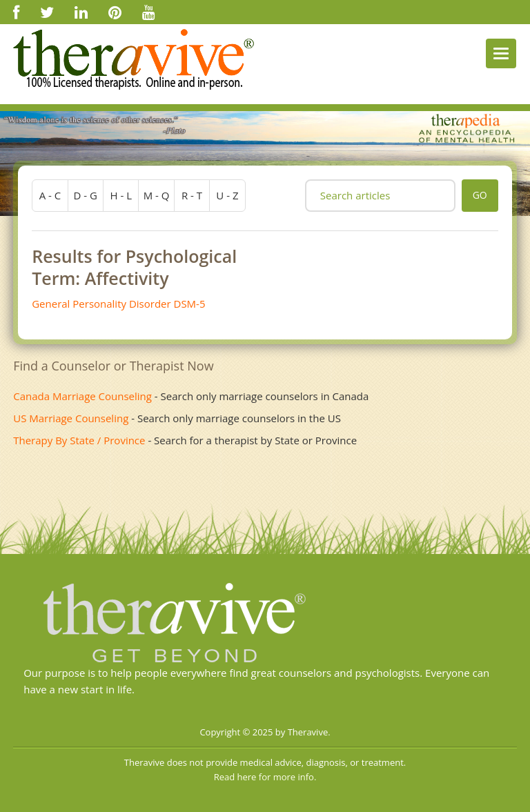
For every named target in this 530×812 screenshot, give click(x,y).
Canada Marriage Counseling (82, 396)
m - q (157, 195)
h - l (121, 195)
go (480, 195)
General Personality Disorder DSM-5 (118, 304)
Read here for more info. (265, 777)
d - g (86, 195)
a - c (50, 195)
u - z (227, 195)
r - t (192, 195)
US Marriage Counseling (71, 418)
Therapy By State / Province (79, 440)
